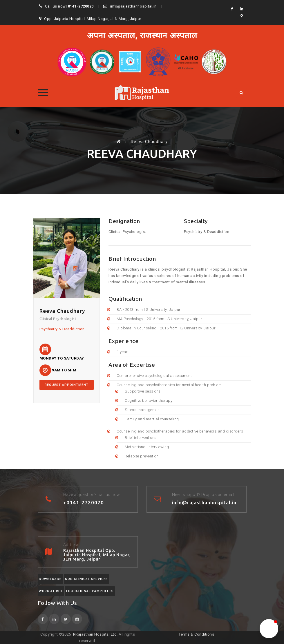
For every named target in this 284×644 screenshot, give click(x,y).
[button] (269, 629)
